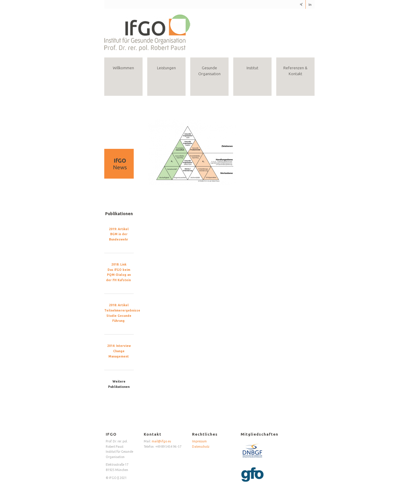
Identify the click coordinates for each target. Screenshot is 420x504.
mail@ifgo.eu (161, 441)
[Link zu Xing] (301, 4)
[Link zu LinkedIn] (310, 4)
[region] (119, 164)
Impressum (199, 441)
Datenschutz (201, 447)
